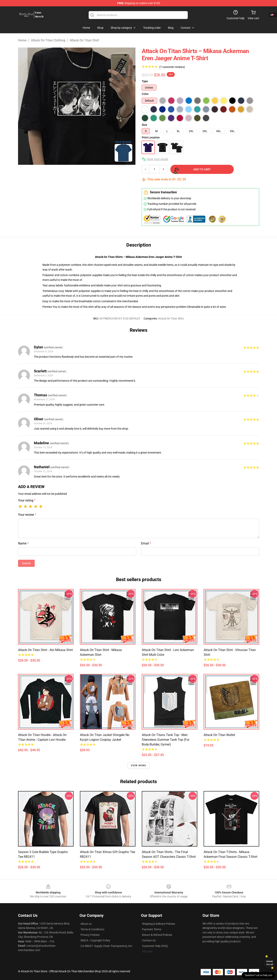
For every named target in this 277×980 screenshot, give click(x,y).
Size (144, 125)
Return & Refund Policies (157, 935)
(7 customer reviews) (172, 67)
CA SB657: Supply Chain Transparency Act (106, 946)
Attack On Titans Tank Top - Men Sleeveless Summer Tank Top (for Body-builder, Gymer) (166, 740)
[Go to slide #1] (66, 174)
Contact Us (149, 940)
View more (139, 766)
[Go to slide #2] (87, 174)
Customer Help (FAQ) (155, 946)
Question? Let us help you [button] (259, 975)
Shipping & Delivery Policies (159, 924)
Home (22, 40)
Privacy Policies (90, 935)
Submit (26, 563)
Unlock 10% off (270, 963)
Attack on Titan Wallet (219, 735)
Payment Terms (152, 929)
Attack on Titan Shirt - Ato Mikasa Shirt (45, 650)
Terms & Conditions (92, 929)
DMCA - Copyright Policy (95, 940)
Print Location (151, 137)
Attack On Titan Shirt (84, 40)
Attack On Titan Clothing (48, 40)
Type (145, 81)
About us (86, 924)
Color (145, 94)
